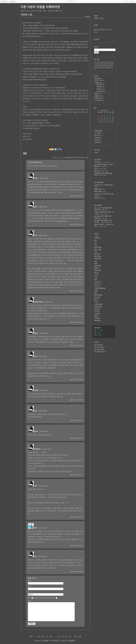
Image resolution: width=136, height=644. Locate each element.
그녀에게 (97, 238)
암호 (29, 587)
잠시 (96, 169)
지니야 (96, 275)
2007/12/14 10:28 (76, 517)
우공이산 (97, 311)
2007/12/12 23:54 (76, 346)
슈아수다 (99, 80)
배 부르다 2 (98, 198)
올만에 (96, 171)
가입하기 (133, 2)
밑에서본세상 (98, 295)
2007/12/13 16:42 (76, 421)
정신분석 (109, 64)
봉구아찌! (97, 297)
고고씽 (98, 62)
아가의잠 (103, 62)
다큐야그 (101, 89)
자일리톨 (97, 314)
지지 (95, 62)
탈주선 (96, 316)
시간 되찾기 (99, 101)
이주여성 (101, 91)
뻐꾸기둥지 (98, 256)
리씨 (96, 245)
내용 (29, 601)
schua (96, 152)
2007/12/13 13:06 (76, 380)
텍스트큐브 (55, 641)
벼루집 (36, 390)
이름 (29, 581)
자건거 (107, 66)
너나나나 (97, 286)
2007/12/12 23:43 (76, 322)
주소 (29, 592)
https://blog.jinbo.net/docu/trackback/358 (43, 166)
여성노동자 (108, 62)
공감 (105, 64)
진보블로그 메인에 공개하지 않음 (44, 598)
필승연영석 (98, 320)
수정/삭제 (42, 178)
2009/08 (97, 138)
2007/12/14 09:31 (76, 438)
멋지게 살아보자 (100, 64)
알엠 (36, 207)
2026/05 (104, 110)
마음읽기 (69, 158)
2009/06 (97, 142)
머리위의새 (98, 247)
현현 (96, 280)
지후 (96, 277)
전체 (98, 78)
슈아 (36, 235)
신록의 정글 (98, 307)
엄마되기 (97, 268)
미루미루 (99, 98)
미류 (36, 528)
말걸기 (36, 178)
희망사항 (101, 84)
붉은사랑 (97, 254)
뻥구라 (96, 300)
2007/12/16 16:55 (76, 546)
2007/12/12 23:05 (76, 291)
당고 (96, 243)
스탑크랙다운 (98, 304)
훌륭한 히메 (98, 189)
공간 (112, 64)
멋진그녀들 (98, 250)
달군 (96, 240)
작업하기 (98, 83)
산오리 (96, 302)
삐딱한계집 (98, 259)
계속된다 (101, 87)
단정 (36, 411)
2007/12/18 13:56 (76, 571)
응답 (47, 178)
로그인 (126, 2)
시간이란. (97, 162)
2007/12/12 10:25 (76, 225)
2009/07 (97, 140)
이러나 (96, 273)
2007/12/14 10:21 (76, 475)
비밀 (29, 598)
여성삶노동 (98, 270)
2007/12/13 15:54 (76, 400)
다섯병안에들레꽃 (100, 288)
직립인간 (102, 68)
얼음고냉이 (98, 266)
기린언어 (96, 66)
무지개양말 (97, 68)
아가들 (106, 68)
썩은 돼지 (97, 309)
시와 (96, 261)
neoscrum (98, 284)
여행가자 (98, 94)
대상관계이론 (102, 66)
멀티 (96, 293)
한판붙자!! (38, 449)
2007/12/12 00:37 (76, 196)
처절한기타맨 (38, 302)
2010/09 (97, 133)
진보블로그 (47, 641)
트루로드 (97, 318)
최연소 (111, 66)
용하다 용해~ (98, 192)
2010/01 (97, 136)
